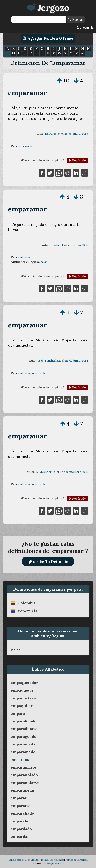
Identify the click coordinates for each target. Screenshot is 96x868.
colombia (24, 257)
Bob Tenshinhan (49, 361)
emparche (20, 821)
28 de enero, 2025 (76, 134)
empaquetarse (24, 698)
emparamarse (23, 767)
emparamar (27, 93)
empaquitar (22, 706)
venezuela (25, 146)
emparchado (22, 813)
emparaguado (24, 737)
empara (18, 714)
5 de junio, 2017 (78, 245)
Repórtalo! (77, 161)
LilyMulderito (45, 472)
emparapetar (23, 790)
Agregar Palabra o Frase (48, 38)
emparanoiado (24, 775)
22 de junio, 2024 (77, 361)
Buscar (76, 20)
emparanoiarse (25, 783)
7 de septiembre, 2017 (74, 472)
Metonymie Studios (54, 864)
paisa (44, 262)
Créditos (35, 860)
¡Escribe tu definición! (48, 562)
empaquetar (22, 690)
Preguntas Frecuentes (52, 860)
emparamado (23, 752)
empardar (20, 837)
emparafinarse (24, 729)
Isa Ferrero (52, 134)
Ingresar (85, 28)
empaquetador (24, 683)
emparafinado (24, 721)
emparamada (23, 744)
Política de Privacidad (77, 860)
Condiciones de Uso (19, 860)
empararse (21, 806)
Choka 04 (57, 245)
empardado (21, 829)
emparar (19, 798)
